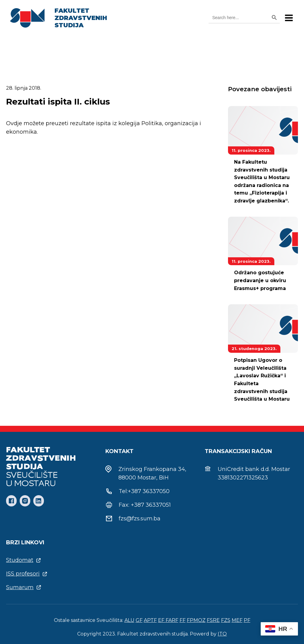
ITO (222, 634)
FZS (226, 620)
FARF (172, 620)
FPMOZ (196, 620)
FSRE (213, 620)
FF (183, 620)
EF (162, 620)
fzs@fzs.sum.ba (140, 519)
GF (139, 620)
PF (247, 620)
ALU (129, 620)
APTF (150, 620)
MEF (237, 620)
